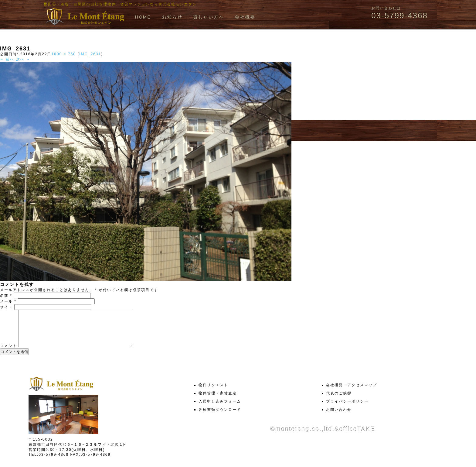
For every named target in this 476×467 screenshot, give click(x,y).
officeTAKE (357, 436)
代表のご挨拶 (339, 400)
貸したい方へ (209, 17)
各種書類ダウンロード (220, 417)
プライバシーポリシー (347, 409)
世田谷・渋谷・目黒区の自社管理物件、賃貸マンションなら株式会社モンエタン (120, 4)
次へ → (23, 59)
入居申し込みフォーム (220, 409)
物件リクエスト (213, 392)
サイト (6, 307)
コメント (8, 353)
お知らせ (172, 17)
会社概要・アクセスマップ (352, 392)
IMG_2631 (90, 54)
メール (8, 301)
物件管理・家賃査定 (218, 400)
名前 (6, 296)
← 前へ (7, 59)
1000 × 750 (63, 54)
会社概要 (245, 17)
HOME (143, 17)
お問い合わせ (339, 417)
